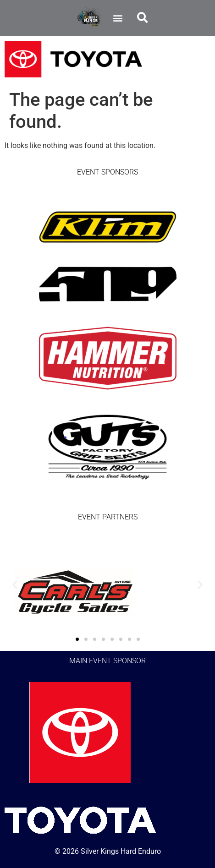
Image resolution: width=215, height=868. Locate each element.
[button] (118, 18)
